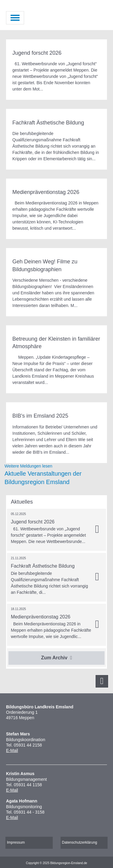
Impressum (16, 842)
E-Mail (12, 750)
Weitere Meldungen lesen (28, 466)
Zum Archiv (56, 658)
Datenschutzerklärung (80, 842)
